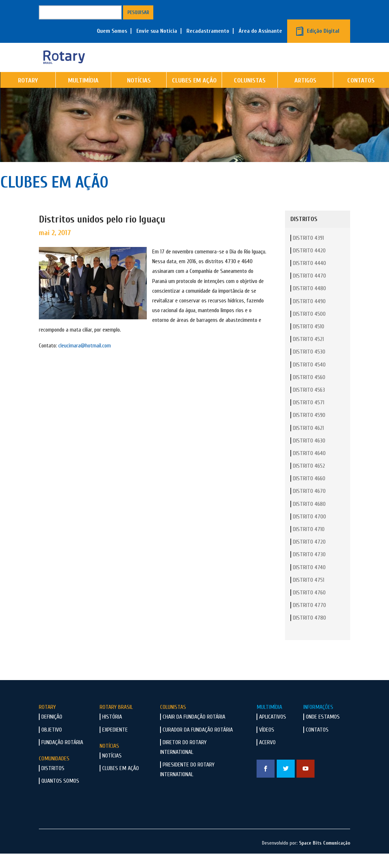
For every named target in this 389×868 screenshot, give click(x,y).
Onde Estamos (323, 732)
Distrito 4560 (309, 392)
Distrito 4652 (309, 481)
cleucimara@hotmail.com (85, 360)
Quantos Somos (60, 796)
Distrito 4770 (309, 620)
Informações (318, 722)
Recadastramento (208, 31)
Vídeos (267, 745)
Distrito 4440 (309, 278)
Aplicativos (273, 732)
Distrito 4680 (309, 519)
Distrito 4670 (309, 506)
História (112, 732)
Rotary (28, 95)
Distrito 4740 (309, 582)
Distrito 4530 (309, 366)
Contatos (317, 745)
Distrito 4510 (309, 341)
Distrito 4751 (309, 595)
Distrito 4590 (309, 430)
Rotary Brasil (116, 722)
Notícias (139, 95)
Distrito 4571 (309, 417)
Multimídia (83, 95)
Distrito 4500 (309, 329)
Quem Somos (112, 31)
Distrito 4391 (308, 253)
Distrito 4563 (309, 405)
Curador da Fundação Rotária (198, 745)
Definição (52, 732)
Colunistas (250, 95)
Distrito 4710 (309, 544)
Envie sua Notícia (157, 31)
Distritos (53, 783)
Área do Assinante (260, 31)
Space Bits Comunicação (325, 858)
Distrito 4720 (309, 557)
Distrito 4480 (309, 303)
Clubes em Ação (194, 95)
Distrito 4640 (309, 468)
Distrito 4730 (309, 569)
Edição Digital (323, 31)
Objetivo (52, 745)
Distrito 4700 (309, 531)
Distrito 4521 (308, 354)
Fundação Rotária (62, 757)
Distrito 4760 (309, 607)
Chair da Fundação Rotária (194, 732)
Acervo (267, 757)
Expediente (115, 745)
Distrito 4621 (308, 443)
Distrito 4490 (309, 316)
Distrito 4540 (309, 379)
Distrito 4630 (309, 455)
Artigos (305, 95)
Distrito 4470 (309, 291)
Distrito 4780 (309, 633)
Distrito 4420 (309, 265)
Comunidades (54, 773)
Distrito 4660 (309, 493)
